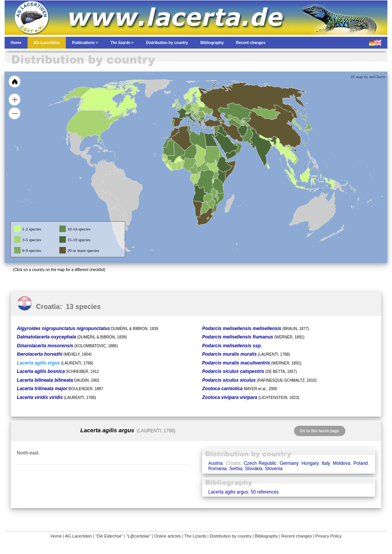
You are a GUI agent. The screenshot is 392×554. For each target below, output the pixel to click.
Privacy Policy (328, 536)
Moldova (342, 463)
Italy (326, 463)
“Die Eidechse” (109, 536)
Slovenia (274, 469)
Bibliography (267, 536)
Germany (289, 463)
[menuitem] (235, 143)
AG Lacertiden (78, 536)
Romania (217, 469)
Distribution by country (231, 536)
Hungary (310, 463)
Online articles (168, 536)
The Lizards (195, 536)
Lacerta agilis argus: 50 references (243, 492)
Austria (215, 463)
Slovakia (254, 469)
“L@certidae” (139, 536)
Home (56, 536)
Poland (360, 463)
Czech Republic (260, 463)
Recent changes (297, 536)
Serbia (236, 469)
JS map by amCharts (368, 77)
